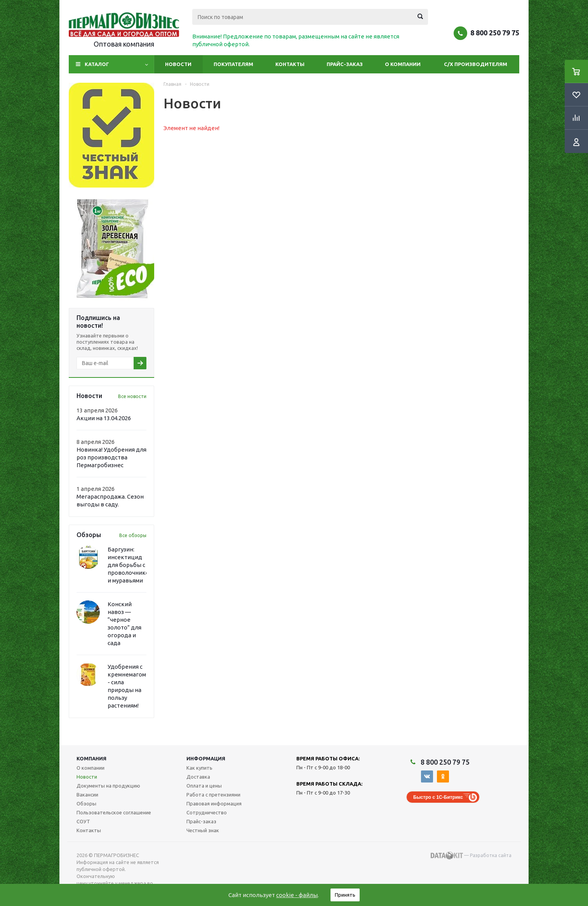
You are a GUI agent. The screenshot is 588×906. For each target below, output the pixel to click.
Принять (345, 895)
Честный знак (203, 830)
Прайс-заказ (345, 64)
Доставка (198, 777)
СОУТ (83, 821)
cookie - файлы (297, 895)
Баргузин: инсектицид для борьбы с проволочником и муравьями (130, 565)
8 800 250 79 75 (495, 33)
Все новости (132, 396)
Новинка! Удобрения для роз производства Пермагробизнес (111, 457)
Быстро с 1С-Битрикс (438, 797)
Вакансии (87, 795)
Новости (178, 64)
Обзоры (86, 803)
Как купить (199, 768)
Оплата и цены (204, 786)
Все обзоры (133, 535)
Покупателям (233, 64)
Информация (206, 758)
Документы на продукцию (108, 786)
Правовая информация (214, 803)
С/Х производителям (476, 64)
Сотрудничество (207, 812)
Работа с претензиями (213, 795)
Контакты (290, 64)
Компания (91, 758)
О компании (403, 64)
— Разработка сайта (471, 856)
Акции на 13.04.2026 (104, 418)
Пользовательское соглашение (114, 812)
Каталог (97, 64)
